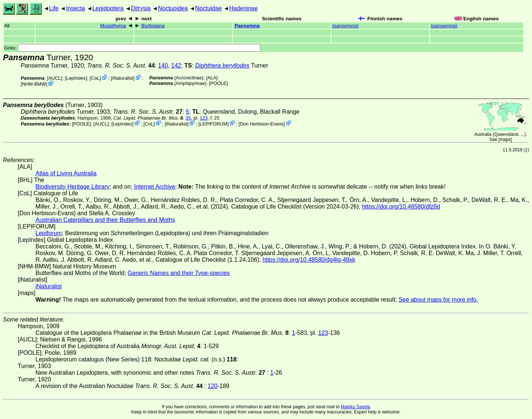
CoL (95, 78)
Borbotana (153, 26)
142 (176, 66)
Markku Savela (355, 407)
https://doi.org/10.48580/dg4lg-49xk (309, 260)
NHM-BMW (34, 84)
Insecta (75, 8)
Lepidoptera (108, 8)
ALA (212, 78)
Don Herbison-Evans (262, 123)
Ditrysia (141, 8)
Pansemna (247, 26)
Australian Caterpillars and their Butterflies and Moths (105, 220)
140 (163, 66)
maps (505, 140)
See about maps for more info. (438, 300)
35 (188, 118)
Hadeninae (243, 8)
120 (213, 386)
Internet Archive (155, 187)
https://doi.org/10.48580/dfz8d (401, 207)
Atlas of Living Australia (66, 173)
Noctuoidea (173, 8)
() (345, 26)
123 (204, 118)
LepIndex (76, 78)
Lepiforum (49, 233)
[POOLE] (218, 83)
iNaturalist (123, 78)
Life (54, 8)
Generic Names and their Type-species (179, 273)
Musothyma (113, 26)
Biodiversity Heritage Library (72, 187)
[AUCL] (54, 78)
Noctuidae (208, 8)
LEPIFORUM (214, 123)
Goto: (132, 48)
